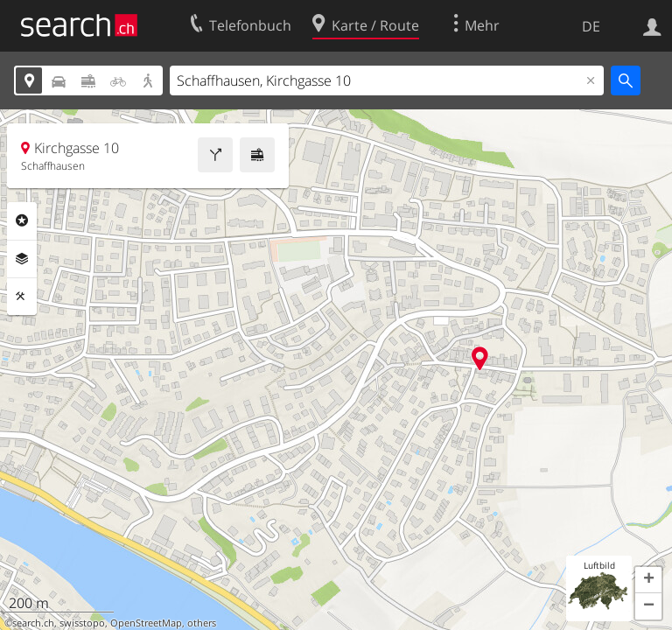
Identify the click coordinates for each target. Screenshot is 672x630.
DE (591, 26)
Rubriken (22, 220)
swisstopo (82, 623)
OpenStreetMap (146, 623)
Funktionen (22, 297)
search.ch (33, 623)
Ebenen (22, 259)
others (202, 623)
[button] (648, 580)
